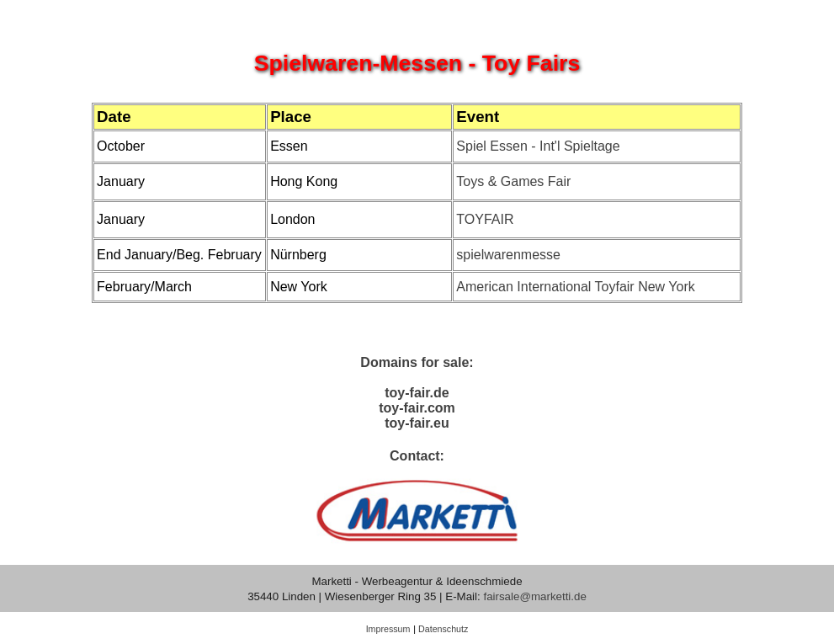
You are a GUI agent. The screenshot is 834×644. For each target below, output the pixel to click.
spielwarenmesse (508, 255)
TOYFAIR (485, 219)
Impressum (388, 629)
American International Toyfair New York (575, 287)
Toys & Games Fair (513, 181)
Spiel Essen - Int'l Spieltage (538, 146)
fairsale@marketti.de (534, 596)
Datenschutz (443, 629)
